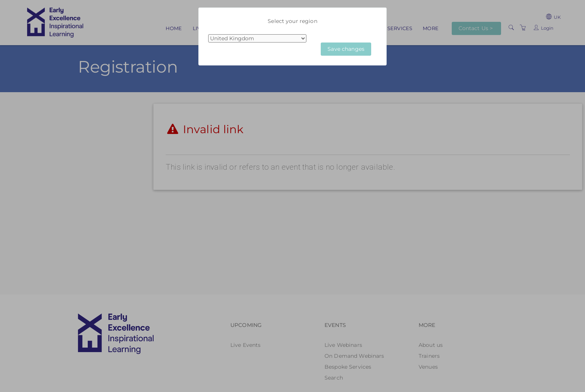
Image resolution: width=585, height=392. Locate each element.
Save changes (346, 49)
